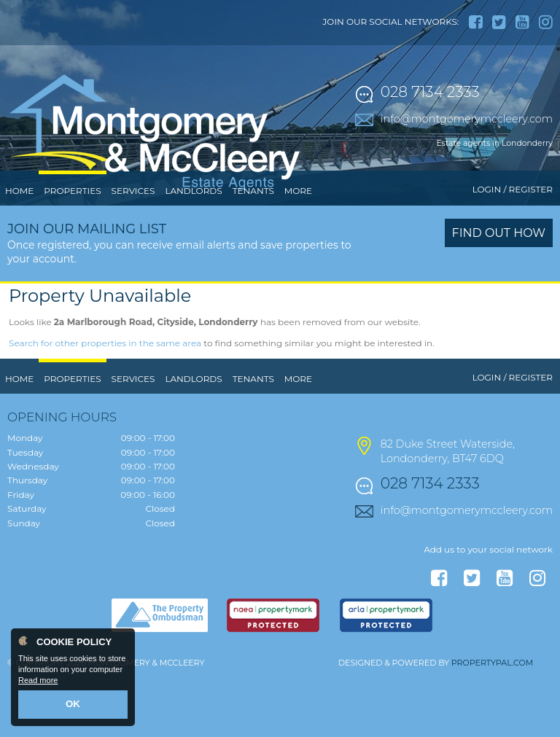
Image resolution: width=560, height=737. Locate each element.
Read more (38, 683)
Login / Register (513, 250)
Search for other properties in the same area (105, 403)
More (298, 251)
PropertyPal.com (492, 723)
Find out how (499, 293)
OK (73, 706)
